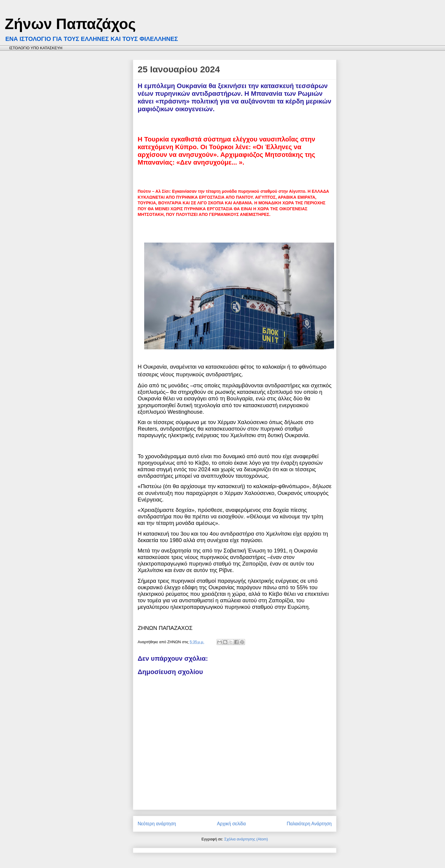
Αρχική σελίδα (231, 824)
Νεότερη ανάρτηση (157, 824)
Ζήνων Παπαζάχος (70, 24)
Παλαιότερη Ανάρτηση (309, 824)
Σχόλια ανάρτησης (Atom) (246, 839)
